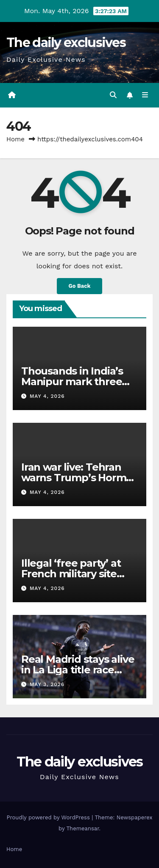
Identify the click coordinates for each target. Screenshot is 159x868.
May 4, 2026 (47, 396)
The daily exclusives (66, 43)
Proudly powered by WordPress (49, 817)
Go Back (80, 286)
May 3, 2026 (47, 684)
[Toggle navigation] (145, 95)
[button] (113, 95)
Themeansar (83, 828)
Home (15, 139)
